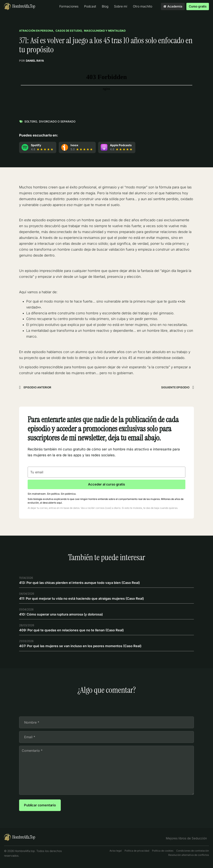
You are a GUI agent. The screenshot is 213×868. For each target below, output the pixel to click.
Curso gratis (197, 6)
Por (32, 61)
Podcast (90, 6)
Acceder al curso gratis (106, 485)
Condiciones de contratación (193, 855)
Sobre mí (120, 6)
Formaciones (68, 6)
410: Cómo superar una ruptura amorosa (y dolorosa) (63, 616)
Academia (172, 6)
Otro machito (142, 6)
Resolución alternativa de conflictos (189, 859)
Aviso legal (116, 855)
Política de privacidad (137, 855)
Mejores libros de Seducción (188, 842)
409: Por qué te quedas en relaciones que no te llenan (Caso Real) (73, 632)
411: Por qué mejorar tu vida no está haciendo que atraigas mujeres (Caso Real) (84, 599)
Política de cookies (163, 855)
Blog (105, 6)
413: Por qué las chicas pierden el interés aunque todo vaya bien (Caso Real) (82, 583)
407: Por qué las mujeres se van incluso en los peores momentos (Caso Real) (82, 648)
